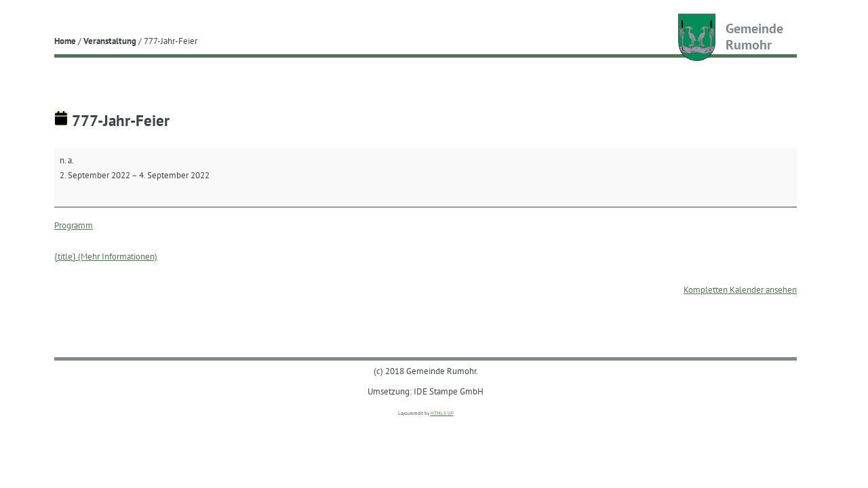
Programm (74, 225)
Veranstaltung (110, 41)
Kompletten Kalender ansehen (740, 289)
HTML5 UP (442, 413)
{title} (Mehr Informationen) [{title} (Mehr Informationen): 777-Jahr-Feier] (106, 256)
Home (65, 41)
